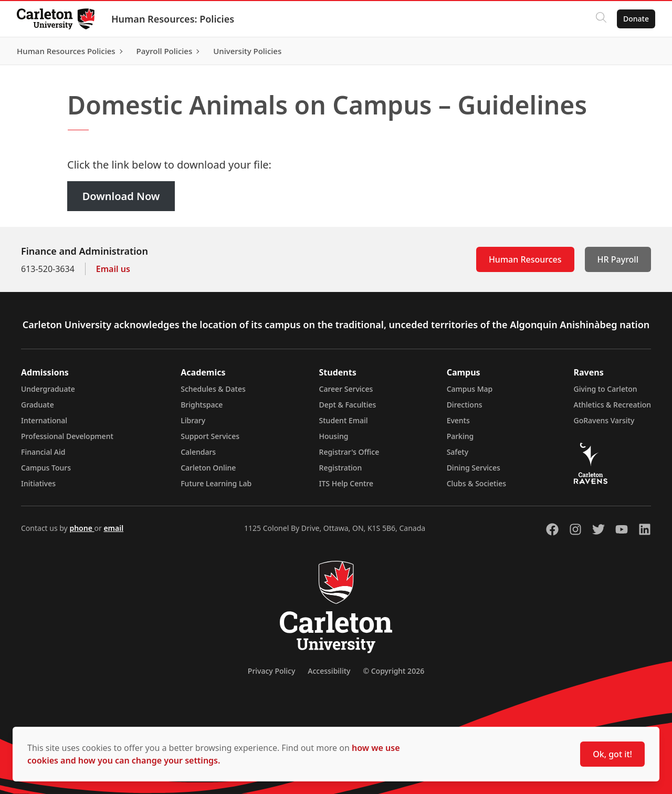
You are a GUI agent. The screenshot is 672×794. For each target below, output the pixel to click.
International (44, 420)
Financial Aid (43, 452)
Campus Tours (46, 468)
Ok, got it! (612, 754)
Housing (334, 436)
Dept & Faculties (348, 405)
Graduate (38, 405)
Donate (636, 19)
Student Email (344, 420)
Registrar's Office (349, 452)
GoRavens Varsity (604, 420)
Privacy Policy (271, 671)
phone (82, 528)
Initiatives (38, 483)
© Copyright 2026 (393, 671)
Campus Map (470, 389)
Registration (341, 468)
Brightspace (202, 405)
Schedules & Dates (213, 389)
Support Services (210, 436)
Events (458, 420)
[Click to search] (601, 19)
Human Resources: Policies (173, 19)
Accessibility (329, 671)
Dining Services (474, 468)
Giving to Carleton (606, 389)
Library (193, 420)
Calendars (198, 452)
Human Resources (525, 259)
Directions (465, 405)
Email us (113, 269)
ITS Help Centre (346, 483)
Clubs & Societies (476, 483)
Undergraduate (48, 389)
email (113, 528)
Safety (458, 452)
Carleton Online (208, 468)
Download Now (121, 196)
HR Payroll (618, 259)
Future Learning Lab (216, 483)
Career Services (346, 389)
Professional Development (67, 436)
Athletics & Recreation (612, 405)
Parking (460, 436)
